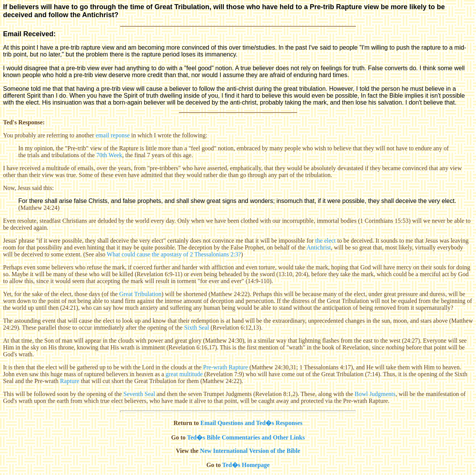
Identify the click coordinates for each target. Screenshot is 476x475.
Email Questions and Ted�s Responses (251, 423)
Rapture (70, 381)
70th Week (109, 155)
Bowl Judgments (375, 394)
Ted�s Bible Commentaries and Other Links (246, 437)
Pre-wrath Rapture (225, 367)
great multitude (184, 374)
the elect (325, 241)
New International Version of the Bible (250, 451)
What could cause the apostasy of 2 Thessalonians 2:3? (174, 254)
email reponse (113, 135)
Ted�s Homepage (246, 465)
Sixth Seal (197, 328)
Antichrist (319, 247)
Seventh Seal (139, 394)
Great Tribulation (141, 294)
